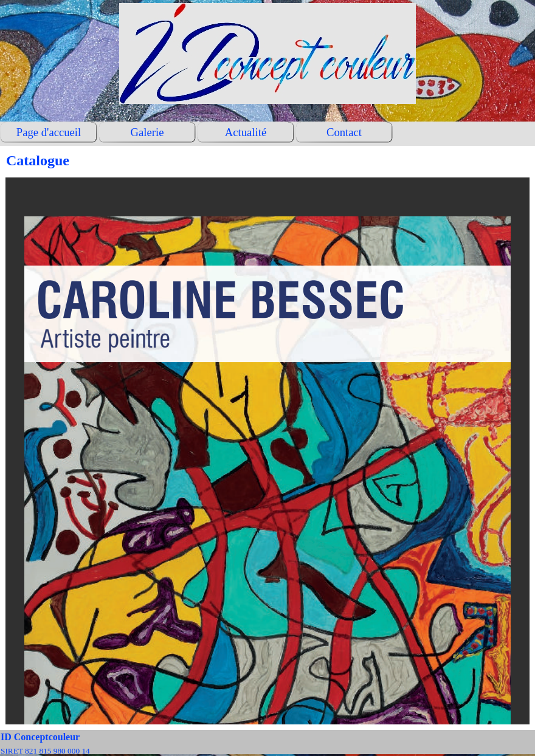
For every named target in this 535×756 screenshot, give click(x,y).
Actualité (246, 132)
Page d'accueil (49, 132)
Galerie (147, 132)
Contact (344, 132)
